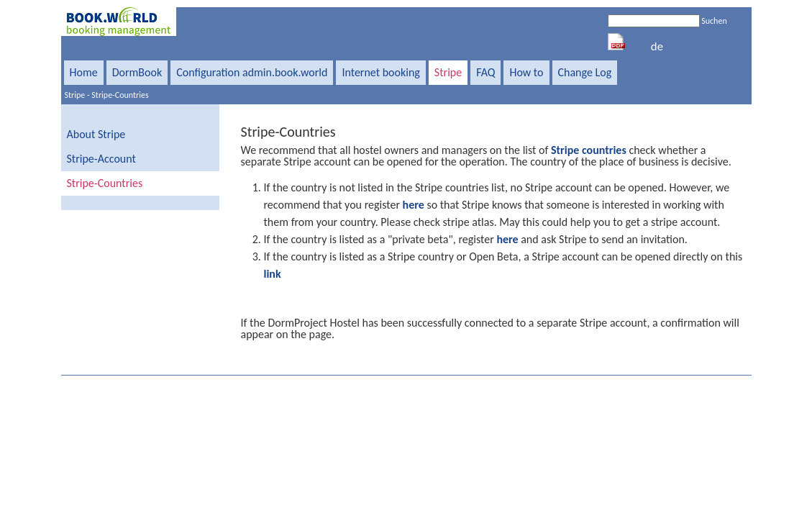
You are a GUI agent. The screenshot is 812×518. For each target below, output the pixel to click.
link (273, 274)
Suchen (714, 21)
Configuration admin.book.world (252, 72)
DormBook (137, 72)
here (414, 205)
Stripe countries (589, 150)
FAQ (485, 72)
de (657, 46)
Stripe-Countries (120, 95)
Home (84, 72)
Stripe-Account (101, 159)
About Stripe (96, 134)
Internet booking (380, 72)
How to (526, 72)
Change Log (585, 72)
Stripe (448, 72)
